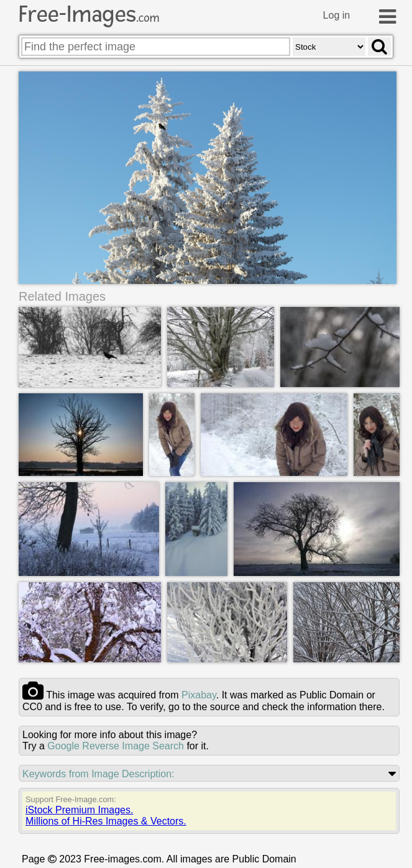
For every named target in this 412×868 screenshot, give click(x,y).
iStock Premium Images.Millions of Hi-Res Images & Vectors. (106, 815)
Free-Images (89, 14)
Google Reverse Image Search (116, 746)
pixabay (199, 695)
